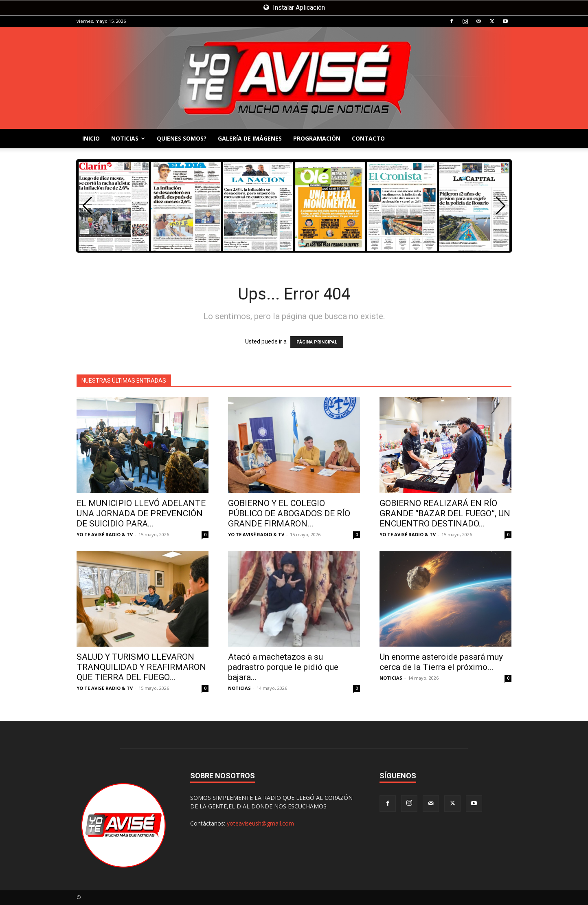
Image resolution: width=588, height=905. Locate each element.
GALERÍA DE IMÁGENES (250, 138)
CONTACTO (368, 138)
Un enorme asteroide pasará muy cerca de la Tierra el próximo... (441, 662)
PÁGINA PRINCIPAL (317, 342)
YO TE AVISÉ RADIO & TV (105, 534)
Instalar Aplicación (294, 8)
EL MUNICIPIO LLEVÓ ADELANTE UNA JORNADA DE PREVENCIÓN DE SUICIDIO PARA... (141, 513)
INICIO (91, 138)
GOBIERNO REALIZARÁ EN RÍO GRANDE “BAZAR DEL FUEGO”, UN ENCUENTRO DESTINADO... (445, 513)
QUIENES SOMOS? (182, 138)
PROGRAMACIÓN (317, 138)
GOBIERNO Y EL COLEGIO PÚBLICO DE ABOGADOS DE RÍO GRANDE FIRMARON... (289, 513)
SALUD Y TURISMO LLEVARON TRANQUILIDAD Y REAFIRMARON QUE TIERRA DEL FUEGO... (141, 667)
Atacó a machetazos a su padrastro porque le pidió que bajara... (283, 667)
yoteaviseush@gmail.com (260, 823)
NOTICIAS (128, 138)
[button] (501, 206)
